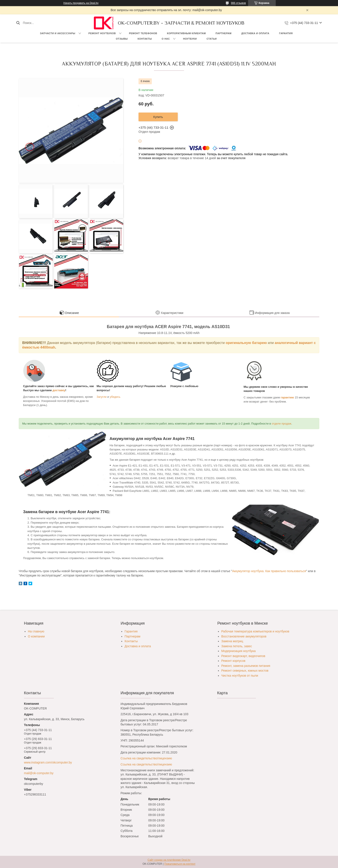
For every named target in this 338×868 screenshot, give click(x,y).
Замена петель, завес (237, 646)
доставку (59, 390)
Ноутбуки (190, 39)
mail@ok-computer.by (39, 773)
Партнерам (224, 33)
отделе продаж (282, 424)
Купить (158, 117)
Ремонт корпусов (233, 661)
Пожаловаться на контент (180, 864)
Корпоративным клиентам (186, 33)
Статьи (212, 39)
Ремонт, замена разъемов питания (246, 666)
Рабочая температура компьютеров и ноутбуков (255, 631)
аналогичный (287, 343)
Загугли (102, 397)
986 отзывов (238, 3)
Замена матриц (232, 641)
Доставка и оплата (255, 33)
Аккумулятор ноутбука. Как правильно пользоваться (269, 571)
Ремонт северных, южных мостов (245, 671)
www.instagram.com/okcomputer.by (48, 762)
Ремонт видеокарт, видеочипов (243, 656)
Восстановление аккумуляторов (244, 636)
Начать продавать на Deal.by (81, 3)
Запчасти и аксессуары (57, 33)
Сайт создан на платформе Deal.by (169, 860)
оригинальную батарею (246, 343)
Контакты (145, 39)
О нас (166, 39)
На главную (36, 631)
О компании (36, 636)
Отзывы (122, 39)
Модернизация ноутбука (238, 651)
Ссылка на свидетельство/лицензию (146, 758)
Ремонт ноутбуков (102, 33)
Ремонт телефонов (143, 33)
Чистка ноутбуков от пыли (240, 676)
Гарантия (286, 33)
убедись (115, 397)
